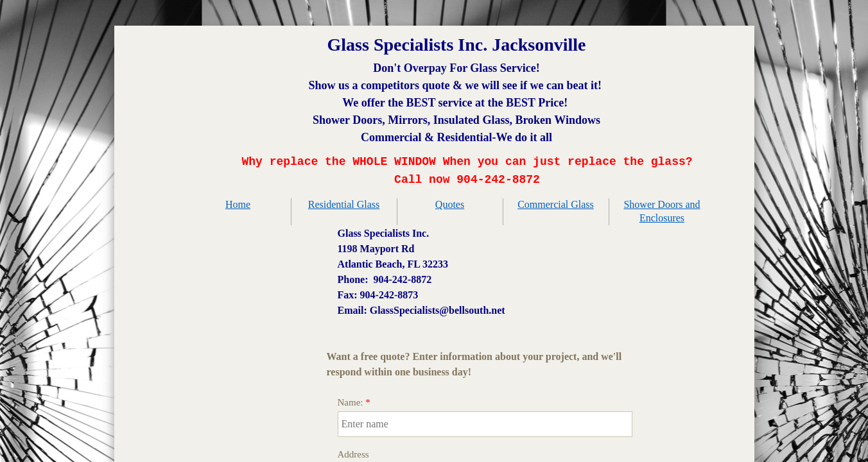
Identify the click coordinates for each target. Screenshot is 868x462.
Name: (354, 402)
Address (353, 454)
